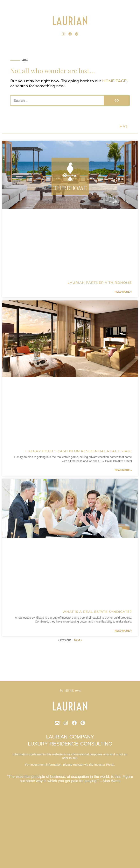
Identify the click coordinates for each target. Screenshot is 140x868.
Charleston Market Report (10, 833)
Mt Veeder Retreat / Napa (10, 826)
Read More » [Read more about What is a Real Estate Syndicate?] (123, 631)
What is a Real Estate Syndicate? (97, 612)
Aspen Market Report (9, 852)
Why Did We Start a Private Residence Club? (16, 848)
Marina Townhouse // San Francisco (13, 865)
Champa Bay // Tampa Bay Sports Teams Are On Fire (19, 818)
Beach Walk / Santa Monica (10, 856)
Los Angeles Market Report (11, 861)
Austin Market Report (9, 864)
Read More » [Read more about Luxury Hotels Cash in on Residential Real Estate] (123, 470)
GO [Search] (117, 100)
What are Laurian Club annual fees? (13, 831)
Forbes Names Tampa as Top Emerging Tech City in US (19, 858)
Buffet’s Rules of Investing (11, 835)
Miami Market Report (9, 862)
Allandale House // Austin (10, 841)
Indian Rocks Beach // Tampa (11, 836)
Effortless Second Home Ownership (14, 810)
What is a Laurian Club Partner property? (15, 846)
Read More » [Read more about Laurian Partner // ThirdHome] (123, 292)
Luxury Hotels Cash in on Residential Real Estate (79, 451)
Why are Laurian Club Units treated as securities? (18, 813)
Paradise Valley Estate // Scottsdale (14, 849)
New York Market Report (10, 820)
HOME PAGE (114, 81)
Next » (78, 640)
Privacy (4, 825)
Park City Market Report (10, 822)
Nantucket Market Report (10, 809)
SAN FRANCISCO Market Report (12, 815)
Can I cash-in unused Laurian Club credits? (16, 854)
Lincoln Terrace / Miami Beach (12, 859)
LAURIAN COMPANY (70, 737)
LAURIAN (70, 21)
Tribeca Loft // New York (10, 807)
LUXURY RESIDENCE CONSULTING (70, 744)
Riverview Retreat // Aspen (11, 851)
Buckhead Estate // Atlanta (11, 819)
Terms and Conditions (9, 845)
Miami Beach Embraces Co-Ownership (14, 823)
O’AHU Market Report (9, 838)
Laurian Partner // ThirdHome (100, 283)
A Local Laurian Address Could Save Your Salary (17, 842)
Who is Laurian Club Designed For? (13, 839)
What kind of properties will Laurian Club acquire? (18, 816)
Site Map (5, 832)
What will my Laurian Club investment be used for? (19, 855)
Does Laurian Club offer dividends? (13, 806)
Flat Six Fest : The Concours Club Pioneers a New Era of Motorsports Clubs (26, 843)
